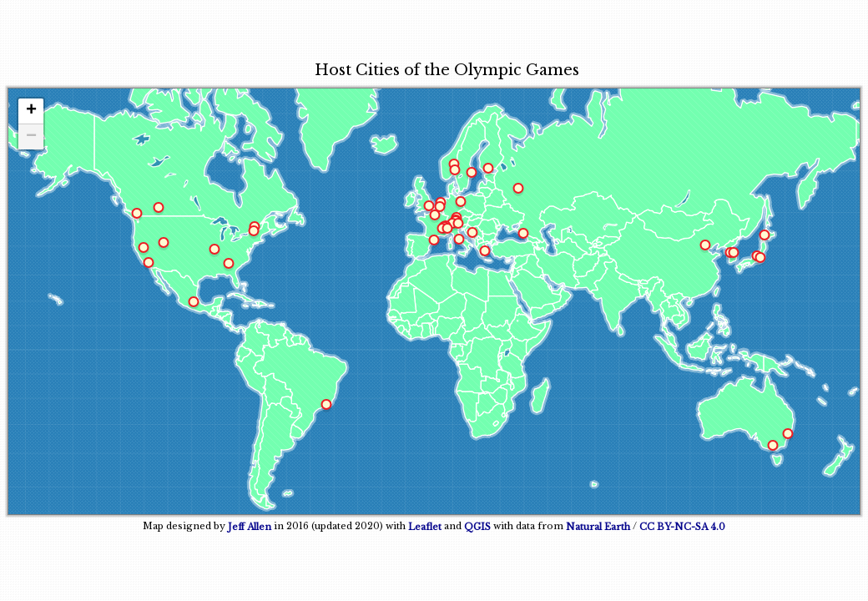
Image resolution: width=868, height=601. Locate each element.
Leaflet (425, 527)
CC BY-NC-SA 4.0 (682, 527)
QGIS (477, 527)
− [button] (31, 137)
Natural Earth (598, 527)
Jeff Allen (250, 527)
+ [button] (31, 111)
